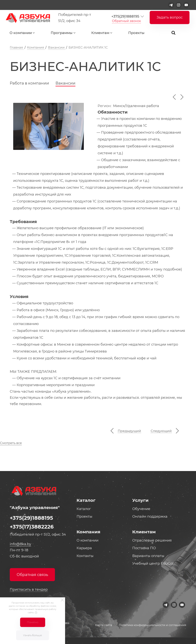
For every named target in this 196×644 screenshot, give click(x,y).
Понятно (33, 622)
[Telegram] (171, 5)
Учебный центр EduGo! (153, 564)
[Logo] (27, 18)
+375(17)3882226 (32, 527)
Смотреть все (11, 443)
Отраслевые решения (152, 540)
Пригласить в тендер (29, 590)
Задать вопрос (170, 17)
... (162, 34)
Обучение (141, 509)
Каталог (84, 509)
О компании (21, 33)
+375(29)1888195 (125, 16)
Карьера (84, 548)
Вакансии (65, 83)
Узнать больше (33, 635)
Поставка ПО (144, 548)
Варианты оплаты (148, 556)
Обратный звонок (126, 21)
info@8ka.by (20, 544)
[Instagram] (179, 5)
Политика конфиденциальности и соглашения (153, 625)
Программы (62, 33)
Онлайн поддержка (150, 516)
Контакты (85, 556)
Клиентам (100, 33)
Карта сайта (104, 625)
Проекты (136, 33)
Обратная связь (32, 575)
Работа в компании (29, 83)
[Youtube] (186, 5)
